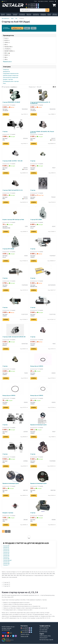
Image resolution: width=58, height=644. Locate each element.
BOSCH (6, 40)
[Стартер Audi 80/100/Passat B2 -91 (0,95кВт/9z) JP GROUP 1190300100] (43, 95)
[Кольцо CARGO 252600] (43, 359)
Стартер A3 (6, 551)
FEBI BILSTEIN (8, 47)
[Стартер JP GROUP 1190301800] (15, 95)
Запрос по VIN (24, 636)
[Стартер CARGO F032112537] (43, 242)
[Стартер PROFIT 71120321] (43, 183)
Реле (4, 83)
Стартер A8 (6, 559)
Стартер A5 (6, 554)
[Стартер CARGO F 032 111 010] (43, 301)
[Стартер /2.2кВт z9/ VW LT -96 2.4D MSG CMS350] (15, 154)
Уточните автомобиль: (6, 28)
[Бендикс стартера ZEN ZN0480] (15, 506)
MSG (6, 53)
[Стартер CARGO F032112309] (15, 271)
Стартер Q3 (6, 562)
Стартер (5, 132)
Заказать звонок (25, 634)
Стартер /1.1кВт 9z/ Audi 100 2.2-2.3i (13, 190)
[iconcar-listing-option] (55, 87)
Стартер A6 (6, 556)
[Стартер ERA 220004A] (15, 125)
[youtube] (3, 636)
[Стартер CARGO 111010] (43, 330)
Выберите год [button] (17, 28)
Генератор (6, 69)
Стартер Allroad (7, 560)
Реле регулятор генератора (11, 77)
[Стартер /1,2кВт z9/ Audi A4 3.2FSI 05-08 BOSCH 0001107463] (15, 330)
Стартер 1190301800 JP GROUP (11, 102)
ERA (5, 45)
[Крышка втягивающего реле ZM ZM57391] (15, 477)
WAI (5, 57)
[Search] (47, 10)
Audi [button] (27, 28)
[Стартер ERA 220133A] (15, 418)
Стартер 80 (6, 546)
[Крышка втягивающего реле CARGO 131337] (43, 418)
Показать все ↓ (7, 62)
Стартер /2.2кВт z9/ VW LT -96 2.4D (13, 161)
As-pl (6, 38)
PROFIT (6, 55)
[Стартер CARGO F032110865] (43, 447)
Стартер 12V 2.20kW (36, 220)
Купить (6, 114)
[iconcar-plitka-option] (54, 87)
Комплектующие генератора (11, 75)
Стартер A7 (6, 557)
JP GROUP (7, 49)
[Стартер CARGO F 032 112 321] (15, 301)
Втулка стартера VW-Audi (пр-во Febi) (13, 220)
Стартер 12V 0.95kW (8, 249)
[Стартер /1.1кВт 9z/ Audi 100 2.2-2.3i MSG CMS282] (15, 183)
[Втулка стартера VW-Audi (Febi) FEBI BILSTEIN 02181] (15, 213)
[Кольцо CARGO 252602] (15, 389)
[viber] (6, 636)
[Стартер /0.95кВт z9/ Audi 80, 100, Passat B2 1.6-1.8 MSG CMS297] (43, 125)
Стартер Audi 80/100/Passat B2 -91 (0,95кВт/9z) (40, 103)
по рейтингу (14, 87)
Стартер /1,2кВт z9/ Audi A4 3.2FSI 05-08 (14, 337)
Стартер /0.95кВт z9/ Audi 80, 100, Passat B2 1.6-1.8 (42, 132)
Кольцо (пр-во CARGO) (37, 366)
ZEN (5, 59)
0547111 (31, 4)
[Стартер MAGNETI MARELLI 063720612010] (43, 271)
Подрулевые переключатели (11, 73)
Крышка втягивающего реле (38, 425)
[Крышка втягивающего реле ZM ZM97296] (43, 477)
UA (3, 1)
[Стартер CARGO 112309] (15, 359)
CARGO (6, 42)
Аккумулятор (6, 71)
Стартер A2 (6, 549)
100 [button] (34, 28)
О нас (35, 1)
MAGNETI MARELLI (9, 51)
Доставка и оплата (43, 1)
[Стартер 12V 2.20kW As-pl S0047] (43, 213)
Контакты (51, 1)
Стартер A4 (6, 552)
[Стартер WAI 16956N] (43, 506)
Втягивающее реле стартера (11, 81)
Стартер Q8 (6, 563)
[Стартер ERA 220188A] (15, 447)
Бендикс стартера (8, 79)
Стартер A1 (6, 548)
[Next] (9, 531)
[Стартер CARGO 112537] (43, 154)
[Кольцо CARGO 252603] (43, 389)
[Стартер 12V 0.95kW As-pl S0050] (15, 242)
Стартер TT (6, 565)
